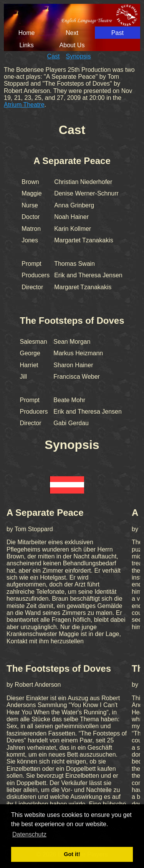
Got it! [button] (72, 854)
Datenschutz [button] (29, 834)
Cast (54, 56)
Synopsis (79, 56)
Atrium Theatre (24, 105)
